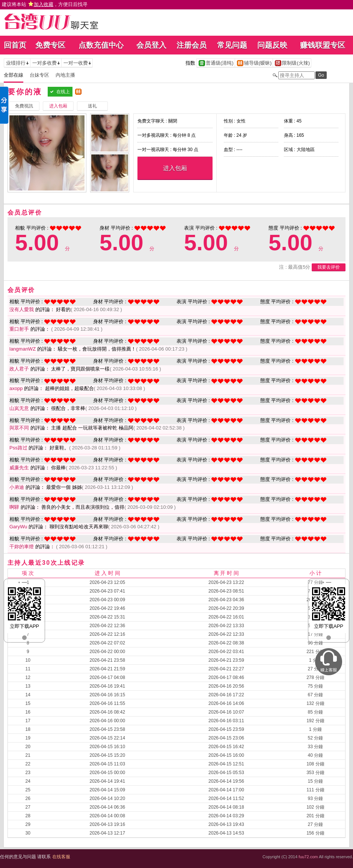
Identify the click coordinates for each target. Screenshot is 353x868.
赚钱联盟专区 (323, 45)
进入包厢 (175, 168)
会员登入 (151, 45)
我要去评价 (329, 267)
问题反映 (272, 45)
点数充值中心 (101, 45)
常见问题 (232, 45)
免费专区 (50, 45)
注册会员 (192, 45)
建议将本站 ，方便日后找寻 (45, 4)
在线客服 (61, 857)
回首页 (15, 45)
